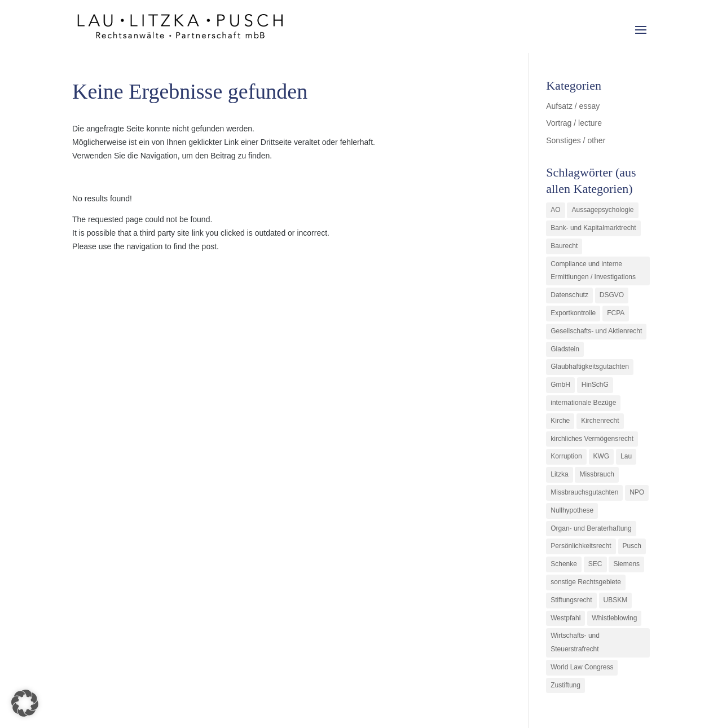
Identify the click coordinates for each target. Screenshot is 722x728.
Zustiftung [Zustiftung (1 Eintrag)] (565, 685)
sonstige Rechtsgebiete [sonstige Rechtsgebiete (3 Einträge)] (586, 582)
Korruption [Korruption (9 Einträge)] (566, 456)
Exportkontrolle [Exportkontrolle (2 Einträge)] (573, 313)
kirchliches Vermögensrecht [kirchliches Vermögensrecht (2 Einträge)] (592, 439)
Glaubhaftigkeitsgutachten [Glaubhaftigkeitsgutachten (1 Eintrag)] (590, 367)
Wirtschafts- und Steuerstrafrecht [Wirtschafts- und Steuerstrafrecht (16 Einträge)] (575, 642)
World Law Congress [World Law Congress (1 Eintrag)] (582, 667)
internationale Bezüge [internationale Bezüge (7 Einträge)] (583, 403)
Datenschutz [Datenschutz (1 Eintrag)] (569, 295)
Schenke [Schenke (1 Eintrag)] (564, 564)
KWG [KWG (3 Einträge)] (602, 456)
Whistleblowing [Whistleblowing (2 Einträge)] (614, 618)
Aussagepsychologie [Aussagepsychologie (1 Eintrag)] (602, 210)
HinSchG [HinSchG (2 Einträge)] (595, 385)
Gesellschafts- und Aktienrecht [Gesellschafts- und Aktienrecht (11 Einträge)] (596, 331)
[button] (25, 703)
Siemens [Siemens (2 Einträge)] (626, 564)
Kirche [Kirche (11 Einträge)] (560, 421)
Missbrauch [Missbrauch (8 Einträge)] (596, 474)
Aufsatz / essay (573, 106)
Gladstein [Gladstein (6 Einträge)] (565, 349)
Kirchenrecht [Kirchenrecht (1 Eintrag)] (600, 421)
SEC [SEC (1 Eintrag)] (595, 564)
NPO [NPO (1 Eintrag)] (637, 492)
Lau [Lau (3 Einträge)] (626, 456)
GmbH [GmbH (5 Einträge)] (560, 385)
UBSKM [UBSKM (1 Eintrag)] (616, 600)
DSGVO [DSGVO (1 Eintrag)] (612, 295)
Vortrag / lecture (574, 123)
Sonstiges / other (576, 140)
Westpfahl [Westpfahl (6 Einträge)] (565, 618)
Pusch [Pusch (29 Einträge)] (632, 546)
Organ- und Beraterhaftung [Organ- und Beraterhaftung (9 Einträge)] (591, 528)
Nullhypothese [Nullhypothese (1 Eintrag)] (572, 510)
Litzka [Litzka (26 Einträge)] (559, 474)
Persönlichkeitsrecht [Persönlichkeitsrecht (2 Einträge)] (581, 546)
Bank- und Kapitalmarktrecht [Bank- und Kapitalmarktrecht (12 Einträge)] (593, 228)
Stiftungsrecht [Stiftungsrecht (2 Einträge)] (571, 600)
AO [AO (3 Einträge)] (555, 210)
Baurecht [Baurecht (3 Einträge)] (564, 246)
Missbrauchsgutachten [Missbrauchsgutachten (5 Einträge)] (584, 492)
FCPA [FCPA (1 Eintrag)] (616, 313)
